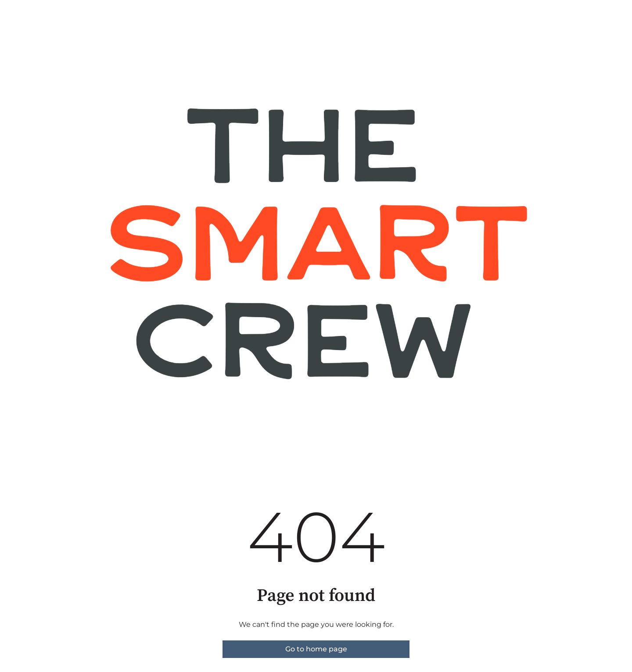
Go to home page (316, 649)
